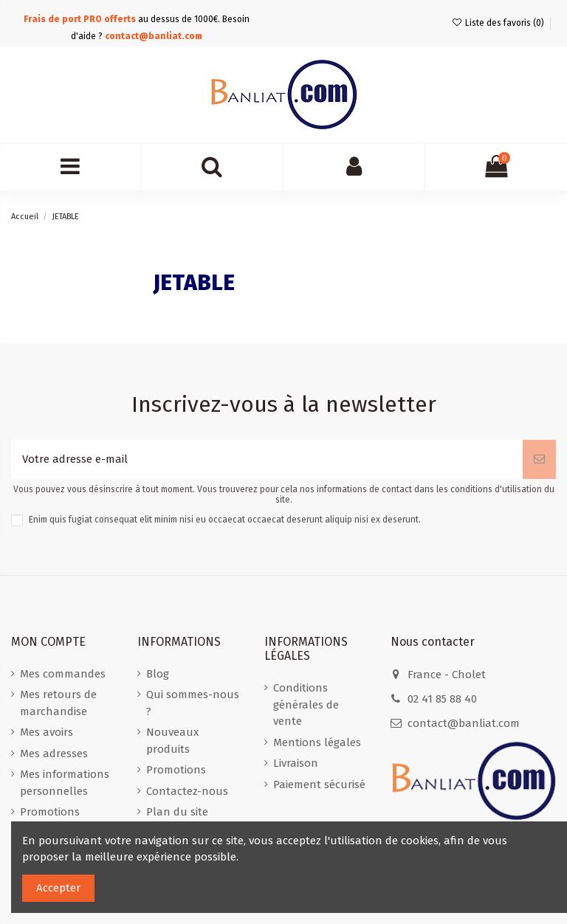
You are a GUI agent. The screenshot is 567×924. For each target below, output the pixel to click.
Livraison (296, 763)
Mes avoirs (47, 732)
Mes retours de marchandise (58, 703)
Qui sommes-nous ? (193, 703)
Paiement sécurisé (319, 785)
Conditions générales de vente (306, 704)
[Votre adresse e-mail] (267, 459)
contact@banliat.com (464, 723)
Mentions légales (317, 742)
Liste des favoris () (498, 23)
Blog (158, 674)
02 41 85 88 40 (442, 699)
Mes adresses (54, 754)
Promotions (50, 812)
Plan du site (177, 812)
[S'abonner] (539, 459)
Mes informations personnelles (65, 783)
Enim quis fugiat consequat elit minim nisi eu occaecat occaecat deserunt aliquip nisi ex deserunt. (225, 520)
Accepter (58, 888)
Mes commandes (63, 674)
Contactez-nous (187, 791)
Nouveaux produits (172, 741)
